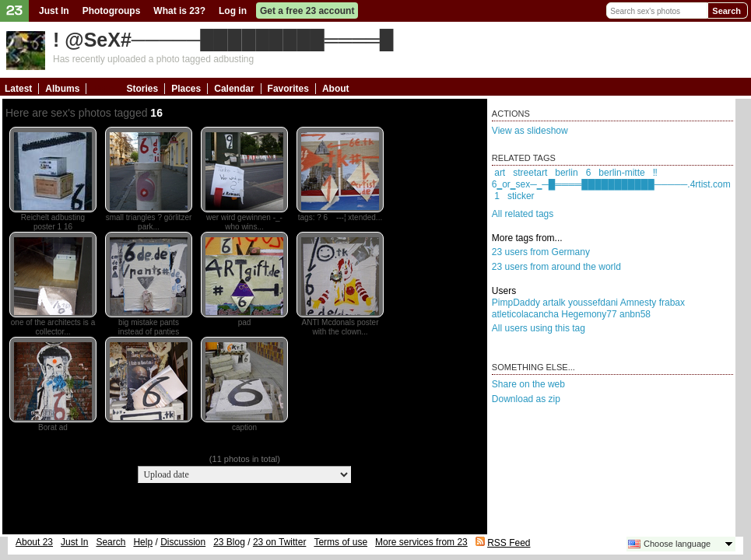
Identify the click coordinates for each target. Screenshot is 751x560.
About (336, 89)
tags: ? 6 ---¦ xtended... (340, 217)
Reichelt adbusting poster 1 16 (53, 222)
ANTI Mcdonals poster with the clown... (340, 327)
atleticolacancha (525, 314)
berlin (566, 173)
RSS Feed (509, 543)
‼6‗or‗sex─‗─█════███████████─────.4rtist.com (611, 178)
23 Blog (229, 542)
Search (726, 11)
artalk (554, 303)
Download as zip (526, 399)
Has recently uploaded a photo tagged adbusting (153, 59)
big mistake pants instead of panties (149, 327)
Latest (18, 89)
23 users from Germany (541, 252)
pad (245, 322)
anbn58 (635, 314)
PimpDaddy (516, 303)
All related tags (523, 214)
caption (244, 427)
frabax (672, 303)
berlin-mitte (621, 173)
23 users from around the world (556, 267)
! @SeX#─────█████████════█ (223, 40)
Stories (142, 89)
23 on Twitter (279, 542)
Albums (62, 89)
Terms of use (340, 542)
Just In (54, 11)
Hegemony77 (589, 314)
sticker (521, 196)
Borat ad (53, 427)
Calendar (234, 89)
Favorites (288, 89)
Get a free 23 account (307, 11)
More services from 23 (421, 542)
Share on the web (528, 384)
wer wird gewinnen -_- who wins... (244, 222)
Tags (103, 89)
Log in (233, 11)
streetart (530, 173)
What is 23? (179, 11)
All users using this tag (539, 328)
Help (143, 542)
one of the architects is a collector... (53, 327)
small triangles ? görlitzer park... (149, 222)
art (500, 173)
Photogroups (112, 11)
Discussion (183, 542)
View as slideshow (530, 131)
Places (186, 89)
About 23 (34, 542)
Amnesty (639, 303)
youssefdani (593, 303)
